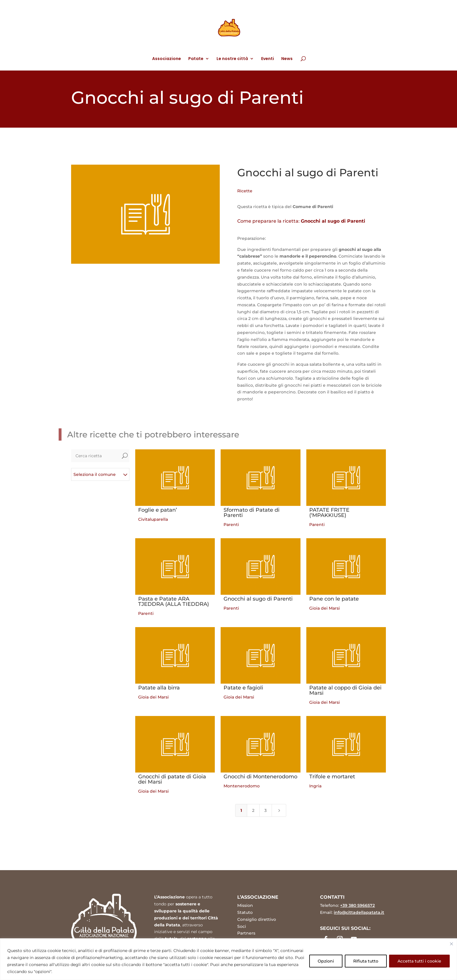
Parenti (231, 525)
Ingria (315, 786)
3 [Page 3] (266, 810)
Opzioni (326, 961)
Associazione (167, 59)
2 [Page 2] (253, 810)
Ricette (245, 191)
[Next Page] (279, 810)
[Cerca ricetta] (96, 456)
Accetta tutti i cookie (419, 961)
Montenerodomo (242, 786)
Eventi (268, 59)
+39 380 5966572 (357, 905)
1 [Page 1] (241, 810)
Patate (196, 59)
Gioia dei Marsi (325, 608)
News (287, 59)
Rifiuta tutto (366, 961)
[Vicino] (451, 944)
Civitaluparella (153, 519)
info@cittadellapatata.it (359, 912)
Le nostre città (232, 59)
